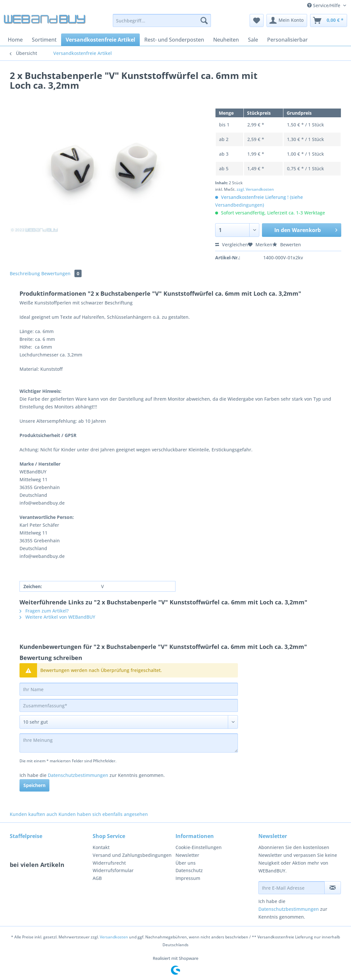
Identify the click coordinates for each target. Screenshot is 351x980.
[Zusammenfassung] (129, 705)
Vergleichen (232, 245)
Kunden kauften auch (33, 814)
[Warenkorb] (329, 20)
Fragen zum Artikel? (44, 611)
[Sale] (253, 40)
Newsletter (187, 855)
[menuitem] (162, 24)
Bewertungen (61, 273)
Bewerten (287, 245)
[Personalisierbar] (287, 40)
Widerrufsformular (113, 870)
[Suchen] (204, 20)
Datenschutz (189, 870)
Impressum (188, 878)
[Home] (15, 40)
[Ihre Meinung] (129, 743)
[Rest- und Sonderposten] (174, 40)
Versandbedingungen (239, 205)
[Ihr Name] (129, 689)
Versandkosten (114, 937)
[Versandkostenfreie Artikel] (100, 40)
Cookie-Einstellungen (199, 847)
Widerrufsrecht (109, 863)
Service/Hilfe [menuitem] (324, 5)
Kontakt (101, 847)
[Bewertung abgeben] (129, 722)
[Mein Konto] (287, 20)
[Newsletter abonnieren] (333, 888)
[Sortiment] (44, 40)
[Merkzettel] (257, 20)
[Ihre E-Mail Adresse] (292, 888)
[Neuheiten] (226, 40)
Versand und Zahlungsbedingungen (132, 855)
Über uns (186, 863)
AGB (97, 878)
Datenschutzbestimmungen (78, 775)
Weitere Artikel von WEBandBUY (57, 617)
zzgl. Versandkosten (255, 189)
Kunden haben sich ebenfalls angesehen (103, 814)
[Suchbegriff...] (162, 20)
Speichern (34, 785)
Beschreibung (25, 273)
